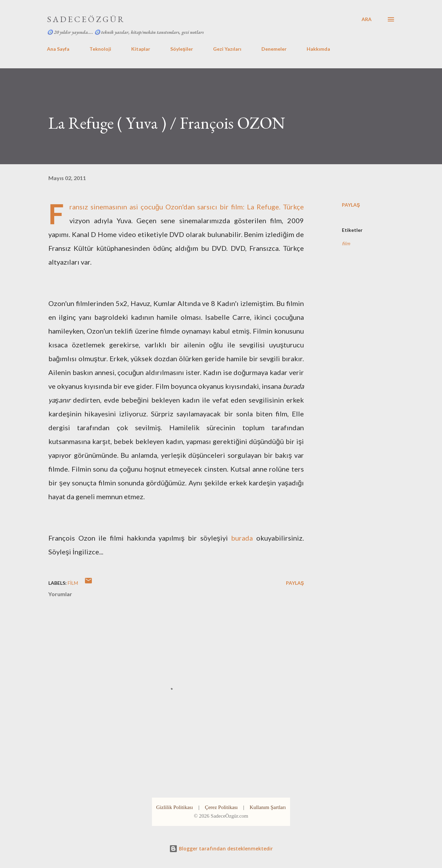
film (346, 243)
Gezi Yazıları (227, 49)
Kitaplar (141, 49)
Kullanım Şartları (268, 807)
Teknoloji (100, 49)
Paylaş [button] (351, 205)
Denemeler (274, 49)
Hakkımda (318, 49)
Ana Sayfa (58, 49)
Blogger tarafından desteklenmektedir (221, 849)
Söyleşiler (182, 49)
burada (242, 538)
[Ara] (367, 19)
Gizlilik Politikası (174, 807)
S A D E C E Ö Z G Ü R (85, 19)
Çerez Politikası (221, 807)
